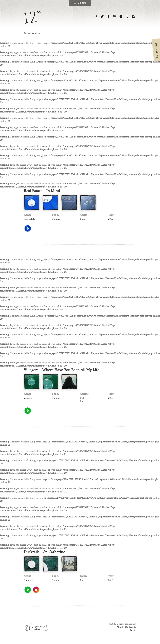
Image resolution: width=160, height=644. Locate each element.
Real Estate (29, 219)
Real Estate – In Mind (42, 191)
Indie (83, 219)
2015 (111, 580)
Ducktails (28, 580)
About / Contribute (126, 627)
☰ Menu (80, 3)
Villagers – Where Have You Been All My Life (61, 370)
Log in (133, 630)
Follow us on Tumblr (127, 16)
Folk (82, 398)
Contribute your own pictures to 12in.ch (156, 50)
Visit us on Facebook (108, 16)
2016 (111, 398)
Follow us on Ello (121, 16)
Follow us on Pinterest (115, 16)
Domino (56, 219)
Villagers (28, 398)
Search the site (96, 16)
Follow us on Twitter (102, 16)
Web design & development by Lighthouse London (38, 629)
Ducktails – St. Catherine (44, 552)
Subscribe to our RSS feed (133, 16)
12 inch (32, 17)
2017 (111, 219)
